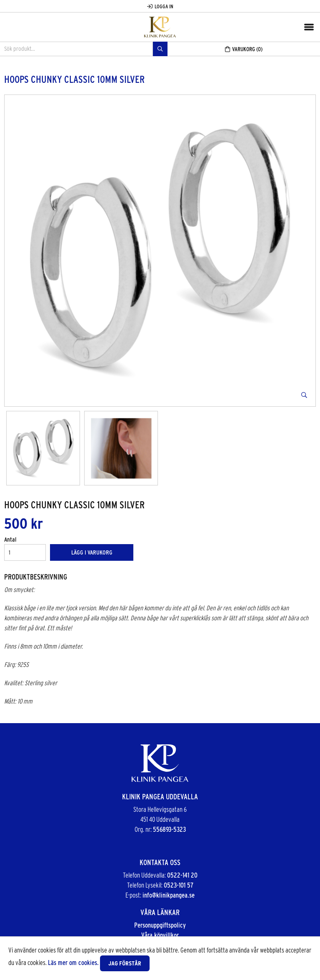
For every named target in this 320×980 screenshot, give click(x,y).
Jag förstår (125, 963)
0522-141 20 (182, 875)
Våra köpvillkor (160, 935)
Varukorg (244, 49)
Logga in (160, 6)
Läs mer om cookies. (73, 963)
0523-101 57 (179, 885)
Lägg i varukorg (92, 552)
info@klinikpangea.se (169, 895)
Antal (10, 540)
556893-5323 (169, 830)
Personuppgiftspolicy (160, 925)
